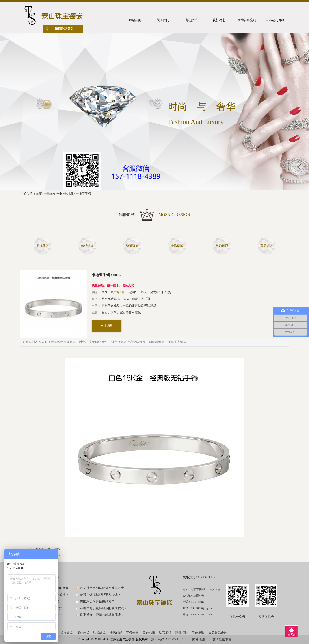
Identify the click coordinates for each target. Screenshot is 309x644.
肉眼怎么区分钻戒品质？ (97, 601)
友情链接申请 (222, 639)
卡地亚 (69, 194)
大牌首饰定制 (53, 194)
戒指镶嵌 (87, 246)
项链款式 (83, 633)
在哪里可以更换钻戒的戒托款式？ (104, 608)
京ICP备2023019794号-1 (168, 639)
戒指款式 (66, 633)
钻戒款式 (99, 633)
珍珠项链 (182, 633)
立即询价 (107, 326)
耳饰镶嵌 (222, 246)
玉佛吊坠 (198, 633)
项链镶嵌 (132, 246)
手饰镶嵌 (177, 246)
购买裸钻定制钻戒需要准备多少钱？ (104, 588)
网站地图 (199, 639)
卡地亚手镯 (83, 194)
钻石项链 (165, 633)
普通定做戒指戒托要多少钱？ (100, 595)
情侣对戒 (116, 633)
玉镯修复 (132, 633)
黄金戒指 (149, 633)
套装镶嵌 (267, 246)
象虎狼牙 (43, 246)
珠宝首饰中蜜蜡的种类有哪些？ (102, 615)
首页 (39, 194)
